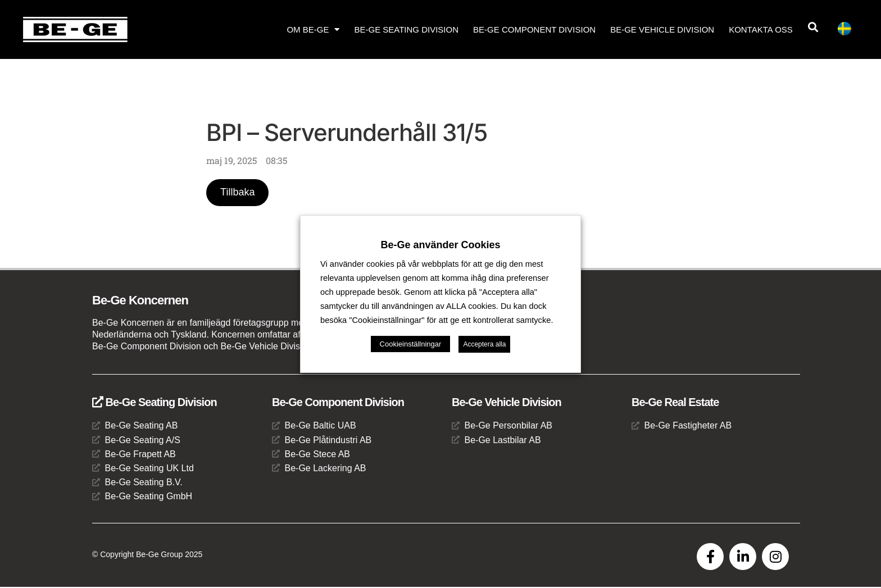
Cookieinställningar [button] (411, 344)
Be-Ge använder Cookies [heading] (440, 245)
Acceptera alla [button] (484, 344)
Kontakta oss (761, 29)
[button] (813, 27)
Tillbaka (238, 193)
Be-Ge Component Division (534, 29)
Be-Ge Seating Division (406, 29)
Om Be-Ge (313, 29)
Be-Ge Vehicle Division (662, 29)
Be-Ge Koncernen (140, 301)
